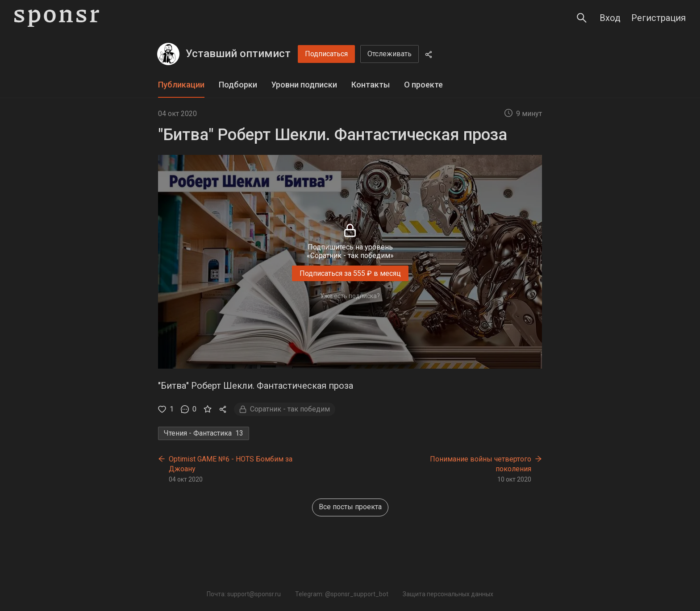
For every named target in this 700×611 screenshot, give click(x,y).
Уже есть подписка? (350, 296)
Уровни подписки (304, 85)
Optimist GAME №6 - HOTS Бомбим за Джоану (231, 464)
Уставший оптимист (238, 54)
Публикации (181, 85)
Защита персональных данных (448, 594)
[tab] (181, 85)
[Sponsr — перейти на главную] (57, 18)
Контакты (371, 85)
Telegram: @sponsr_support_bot (342, 594)
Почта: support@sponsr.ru (244, 594)
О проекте (423, 85)
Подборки (238, 85)
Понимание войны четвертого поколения (481, 464)
